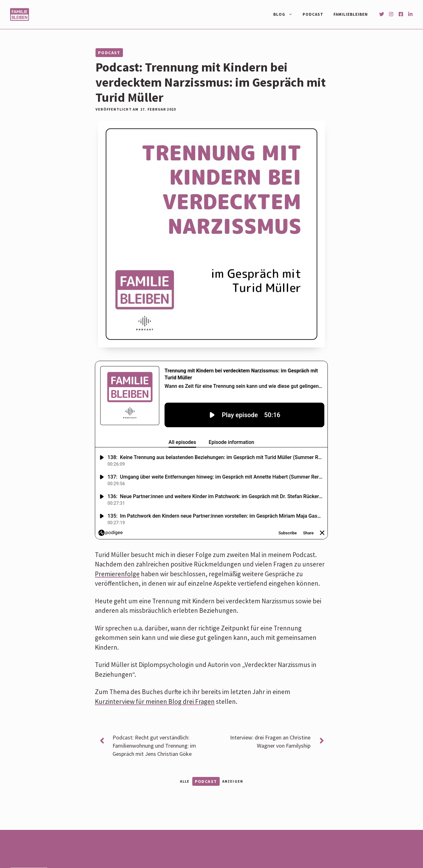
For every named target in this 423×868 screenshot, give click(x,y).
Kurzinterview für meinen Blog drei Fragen (155, 701)
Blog (285, 14)
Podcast (313, 14)
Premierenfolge (117, 574)
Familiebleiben (351, 14)
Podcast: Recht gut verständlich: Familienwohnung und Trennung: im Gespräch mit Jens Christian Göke (154, 746)
